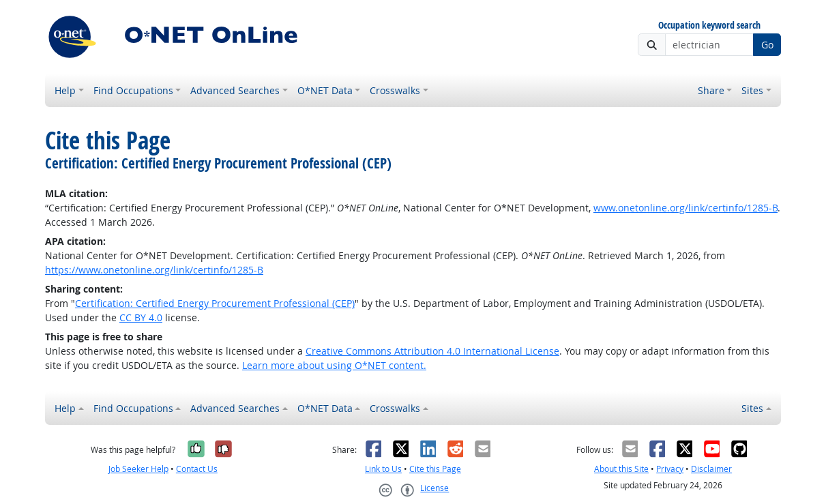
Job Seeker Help (138, 469)
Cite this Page (435, 469)
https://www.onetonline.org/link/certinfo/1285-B (154, 270)
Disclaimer (711, 469)
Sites (752, 90)
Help (65, 90)
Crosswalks (395, 90)
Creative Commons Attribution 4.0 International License (432, 351)
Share (711, 90)
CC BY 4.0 (141, 317)
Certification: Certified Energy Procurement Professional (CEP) (215, 303)
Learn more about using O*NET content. (334, 365)
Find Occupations (133, 90)
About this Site (621, 469)
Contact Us (197, 469)
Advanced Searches (235, 90)
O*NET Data (325, 90)
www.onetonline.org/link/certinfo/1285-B (685, 208)
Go (767, 45)
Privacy (670, 469)
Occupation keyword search (709, 26)
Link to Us (383, 469)
